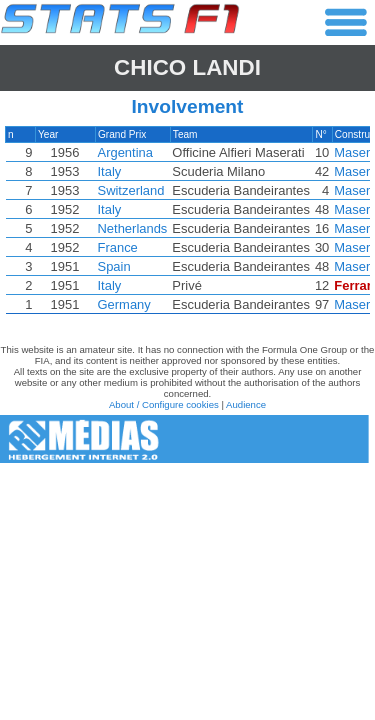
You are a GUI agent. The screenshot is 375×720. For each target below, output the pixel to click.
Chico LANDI (187, 67)
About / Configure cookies (164, 404)
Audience (246, 404)
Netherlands (133, 228)
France (118, 247)
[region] (187, 225)
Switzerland (131, 190)
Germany (124, 304)
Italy (110, 171)
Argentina (125, 152)
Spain (114, 266)
